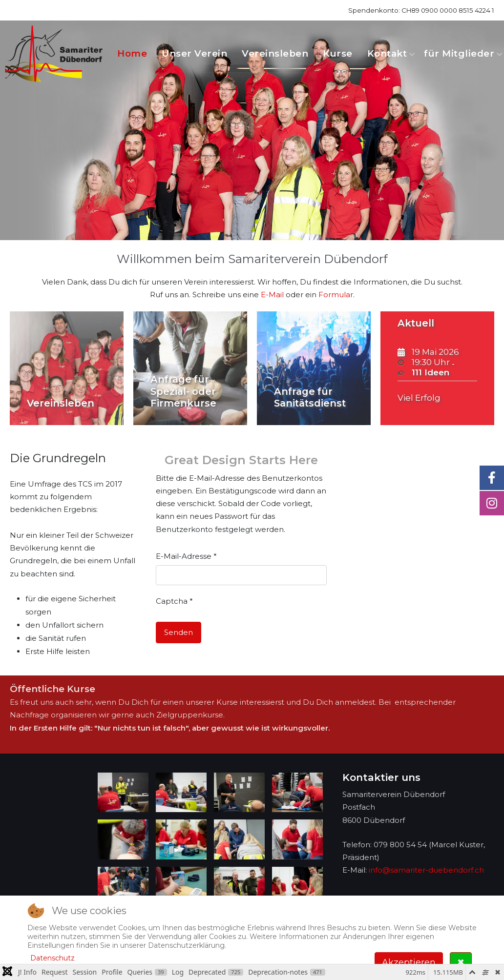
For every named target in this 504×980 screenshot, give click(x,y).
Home (132, 53)
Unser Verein (194, 53)
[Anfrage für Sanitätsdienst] (314, 368)
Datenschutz (52, 958)
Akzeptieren (409, 962)
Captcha (174, 601)
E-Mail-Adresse (186, 556)
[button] (123, 793)
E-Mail (272, 295)
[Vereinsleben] (67, 368)
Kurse (338, 53)
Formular (336, 295)
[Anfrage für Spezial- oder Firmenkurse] (190, 368)
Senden (178, 632)
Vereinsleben (275, 53)
